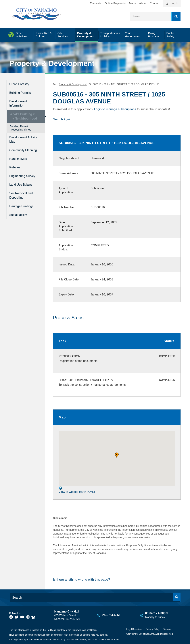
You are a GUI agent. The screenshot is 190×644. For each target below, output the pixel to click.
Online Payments (115, 3)
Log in (174, 3)
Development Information (20, 101)
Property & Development (52, 63)
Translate (96, 3)
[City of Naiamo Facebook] (11, 617)
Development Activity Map (20, 140)
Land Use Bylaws (23, 185)
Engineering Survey (24, 177)
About (143, 3)
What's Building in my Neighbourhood (23, 115)
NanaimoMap (20, 162)
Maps (132, 3)
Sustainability (20, 213)
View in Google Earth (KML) (77, 489)
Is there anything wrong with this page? (81, 579)
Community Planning (18, 152)
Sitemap (167, 629)
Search (176, 16)
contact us (77, 634)
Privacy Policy (153, 629)
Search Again (62, 119)
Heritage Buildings (23, 205)
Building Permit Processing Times (20, 129)
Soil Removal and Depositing (23, 195)
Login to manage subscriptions (115, 109)
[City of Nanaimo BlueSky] (34, 617)
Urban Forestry (21, 84)
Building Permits (22, 91)
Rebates (16, 170)
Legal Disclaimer (134, 629)
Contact (155, 3)
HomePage (54, 83)
